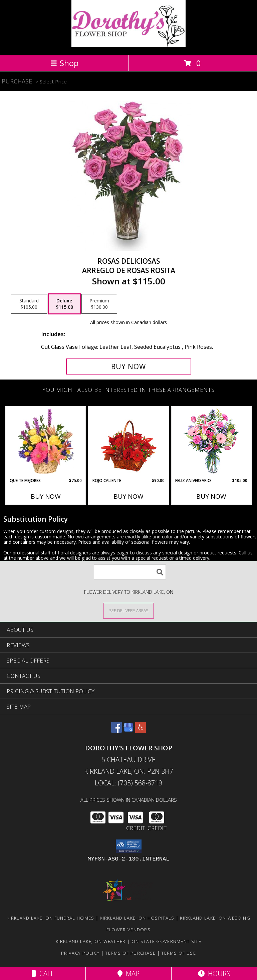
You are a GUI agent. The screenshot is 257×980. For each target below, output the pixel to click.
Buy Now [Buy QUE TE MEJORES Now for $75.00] (46, 496)
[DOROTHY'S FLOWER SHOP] (128, 45)
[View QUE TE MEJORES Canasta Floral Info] (46, 442)
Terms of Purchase (130, 953)
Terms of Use (179, 953)
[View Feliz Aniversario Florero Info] (211, 442)
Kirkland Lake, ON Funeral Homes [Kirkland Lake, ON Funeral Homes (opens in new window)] (50, 918)
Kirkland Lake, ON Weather (91, 941)
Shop (64, 63)
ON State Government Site (166, 941)
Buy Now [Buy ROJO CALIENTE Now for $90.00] (128, 496)
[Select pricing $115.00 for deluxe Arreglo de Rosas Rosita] (64, 304)
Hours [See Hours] (214, 973)
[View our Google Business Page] (128, 730)
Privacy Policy (80, 953)
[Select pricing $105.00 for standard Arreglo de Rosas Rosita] (29, 304)
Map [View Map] (128, 973)
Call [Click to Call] (43, 973)
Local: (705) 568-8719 (128, 783)
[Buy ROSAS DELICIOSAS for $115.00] (129, 366)
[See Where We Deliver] (128, 610)
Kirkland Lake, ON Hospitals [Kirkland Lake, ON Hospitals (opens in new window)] (137, 918)
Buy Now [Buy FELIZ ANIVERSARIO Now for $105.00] (211, 496)
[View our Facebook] (116, 730)
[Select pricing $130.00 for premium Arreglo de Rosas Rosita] (99, 304)
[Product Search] (130, 572)
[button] (129, 846)
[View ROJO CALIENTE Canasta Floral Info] (129, 442)
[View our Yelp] (141, 730)
